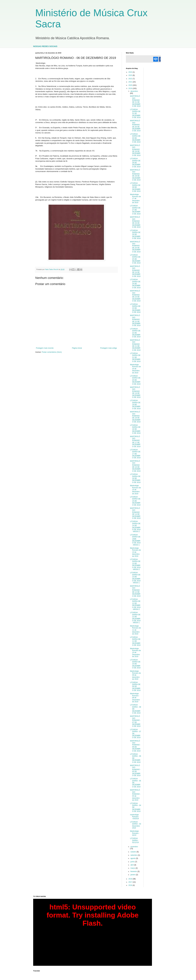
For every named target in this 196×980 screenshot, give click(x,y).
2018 (131, 879)
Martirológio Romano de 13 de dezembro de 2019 (135, 552)
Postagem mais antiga (109, 348)
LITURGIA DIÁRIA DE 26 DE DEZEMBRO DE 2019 (135, 235)
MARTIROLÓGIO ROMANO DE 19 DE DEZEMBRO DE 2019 (135, 392)
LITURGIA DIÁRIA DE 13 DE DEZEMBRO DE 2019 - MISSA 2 (135, 564)
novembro (134, 847)
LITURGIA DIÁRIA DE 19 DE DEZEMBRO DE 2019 (135, 405)
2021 (131, 82)
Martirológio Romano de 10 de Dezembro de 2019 (135, 653)
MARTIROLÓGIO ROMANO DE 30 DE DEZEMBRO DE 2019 (135, 126)
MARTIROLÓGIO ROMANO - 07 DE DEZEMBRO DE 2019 (135, 721)
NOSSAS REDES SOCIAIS (45, 46)
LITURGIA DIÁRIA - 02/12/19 (134, 840)
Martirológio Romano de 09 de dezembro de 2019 (135, 675)
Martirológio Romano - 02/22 (135, 833)
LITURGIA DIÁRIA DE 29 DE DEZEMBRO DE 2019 (135, 163)
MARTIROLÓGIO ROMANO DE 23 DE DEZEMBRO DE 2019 (135, 296)
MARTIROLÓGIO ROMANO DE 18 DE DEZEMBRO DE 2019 (135, 417)
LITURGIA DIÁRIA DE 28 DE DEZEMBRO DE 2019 (135, 187)
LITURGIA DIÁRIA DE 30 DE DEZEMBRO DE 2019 (135, 138)
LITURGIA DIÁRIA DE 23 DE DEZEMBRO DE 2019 (135, 308)
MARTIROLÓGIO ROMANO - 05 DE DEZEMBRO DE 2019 (135, 770)
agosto (133, 858)
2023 (131, 75)
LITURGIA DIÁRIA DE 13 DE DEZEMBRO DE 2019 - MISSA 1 (135, 578)
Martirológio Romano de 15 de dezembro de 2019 (135, 490)
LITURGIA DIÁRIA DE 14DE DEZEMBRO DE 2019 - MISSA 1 (135, 540)
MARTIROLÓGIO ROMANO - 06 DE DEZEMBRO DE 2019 (135, 746)
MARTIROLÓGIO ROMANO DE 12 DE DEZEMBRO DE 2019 (135, 591)
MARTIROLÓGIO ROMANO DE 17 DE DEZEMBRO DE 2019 (135, 442)
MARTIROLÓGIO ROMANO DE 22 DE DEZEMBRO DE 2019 (135, 320)
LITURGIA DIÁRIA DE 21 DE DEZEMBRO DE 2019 (135, 357)
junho (133, 862)
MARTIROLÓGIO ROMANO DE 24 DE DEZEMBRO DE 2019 (135, 271)
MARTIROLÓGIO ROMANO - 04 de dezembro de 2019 (135, 795)
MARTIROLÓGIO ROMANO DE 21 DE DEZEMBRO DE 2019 (135, 345)
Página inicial (77, 348)
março (133, 868)
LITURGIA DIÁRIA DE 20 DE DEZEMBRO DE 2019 (135, 380)
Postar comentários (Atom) (52, 352)
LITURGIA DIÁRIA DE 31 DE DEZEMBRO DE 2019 (135, 114)
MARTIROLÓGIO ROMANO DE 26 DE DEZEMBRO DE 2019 (135, 222)
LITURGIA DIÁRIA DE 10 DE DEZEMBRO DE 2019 (135, 664)
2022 (131, 79)
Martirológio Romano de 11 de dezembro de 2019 (135, 630)
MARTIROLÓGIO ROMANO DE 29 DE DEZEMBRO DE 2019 (135, 150)
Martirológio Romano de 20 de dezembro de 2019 (135, 369)
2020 (131, 85)
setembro (134, 855)
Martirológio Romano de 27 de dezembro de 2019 (135, 199)
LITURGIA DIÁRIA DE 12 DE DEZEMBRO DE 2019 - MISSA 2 (135, 604)
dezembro (134, 91)
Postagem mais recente (45, 348)
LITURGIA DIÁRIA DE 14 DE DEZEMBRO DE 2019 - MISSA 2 (135, 526)
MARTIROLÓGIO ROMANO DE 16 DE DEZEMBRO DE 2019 (135, 466)
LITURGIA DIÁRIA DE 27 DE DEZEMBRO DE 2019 (135, 210)
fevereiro (134, 871)
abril (132, 865)
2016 (131, 885)
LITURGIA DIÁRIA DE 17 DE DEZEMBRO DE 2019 (135, 454)
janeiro (133, 875)
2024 (131, 72)
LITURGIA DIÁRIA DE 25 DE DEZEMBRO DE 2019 (135, 259)
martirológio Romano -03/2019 (134, 817)
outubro (134, 852)
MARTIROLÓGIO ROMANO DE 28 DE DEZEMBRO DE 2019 (135, 175)
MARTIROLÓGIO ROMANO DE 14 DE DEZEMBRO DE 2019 (135, 513)
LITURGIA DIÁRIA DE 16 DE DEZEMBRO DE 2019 (135, 478)
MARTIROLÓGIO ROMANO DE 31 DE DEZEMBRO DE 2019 (135, 101)
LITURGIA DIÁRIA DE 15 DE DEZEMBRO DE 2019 (135, 501)
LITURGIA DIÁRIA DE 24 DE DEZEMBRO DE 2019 (135, 284)
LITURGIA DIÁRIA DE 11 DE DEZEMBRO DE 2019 (135, 641)
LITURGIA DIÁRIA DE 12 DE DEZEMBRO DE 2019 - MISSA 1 (135, 618)
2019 (131, 88)
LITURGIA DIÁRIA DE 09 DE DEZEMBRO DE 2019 (135, 686)
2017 (131, 882)
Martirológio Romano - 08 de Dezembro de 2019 (135, 698)
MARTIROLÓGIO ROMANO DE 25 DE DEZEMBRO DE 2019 (135, 247)
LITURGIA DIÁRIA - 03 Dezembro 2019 (135, 825)
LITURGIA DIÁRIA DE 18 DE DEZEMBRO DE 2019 (135, 429)
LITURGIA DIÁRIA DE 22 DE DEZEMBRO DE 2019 (135, 333)
